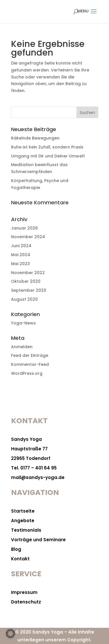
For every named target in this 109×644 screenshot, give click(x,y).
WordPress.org (27, 373)
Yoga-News (23, 323)
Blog (16, 549)
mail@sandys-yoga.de (38, 477)
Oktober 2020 (26, 281)
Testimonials (26, 530)
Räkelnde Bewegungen (35, 138)
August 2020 (24, 299)
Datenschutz (26, 602)
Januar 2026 (24, 228)
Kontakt (20, 559)
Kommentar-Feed (30, 364)
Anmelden (22, 347)
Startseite (23, 511)
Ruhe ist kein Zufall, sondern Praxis (47, 147)
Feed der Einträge (30, 355)
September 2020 (29, 290)
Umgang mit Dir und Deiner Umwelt (48, 156)
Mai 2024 (21, 255)
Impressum (24, 592)
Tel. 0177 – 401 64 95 (34, 468)
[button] (10, 634)
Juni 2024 (21, 246)
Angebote (23, 521)
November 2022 (28, 273)
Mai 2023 (20, 264)
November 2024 (28, 237)
